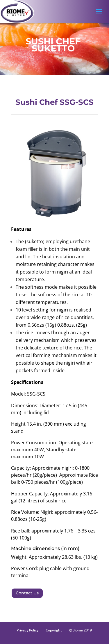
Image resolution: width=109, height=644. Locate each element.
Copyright (54, 630)
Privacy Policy (27, 630)
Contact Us (27, 593)
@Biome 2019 (81, 630)
